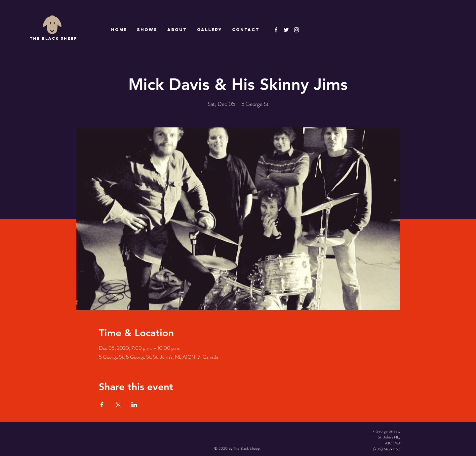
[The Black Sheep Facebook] (276, 30)
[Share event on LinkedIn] (134, 405)
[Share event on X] (118, 405)
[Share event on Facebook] (102, 405)
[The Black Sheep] (286, 30)
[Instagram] (297, 30)
